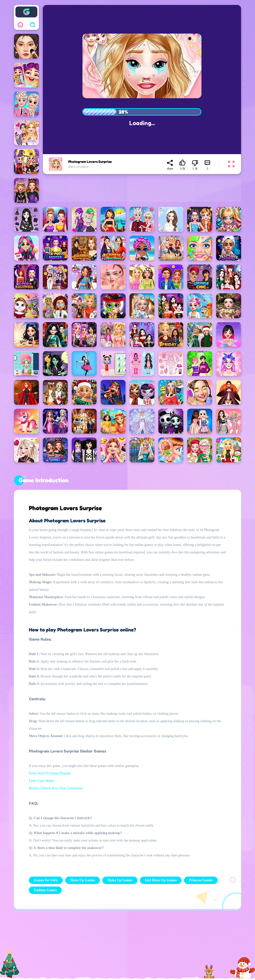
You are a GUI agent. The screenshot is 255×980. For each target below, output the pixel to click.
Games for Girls (46, 880)
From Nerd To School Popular (50, 773)
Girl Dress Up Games (161, 880)
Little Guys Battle (41, 781)
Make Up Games (120, 880)
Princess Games (201, 880)
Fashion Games (45, 890)
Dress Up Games (83, 880)
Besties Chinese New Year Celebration (56, 788)
